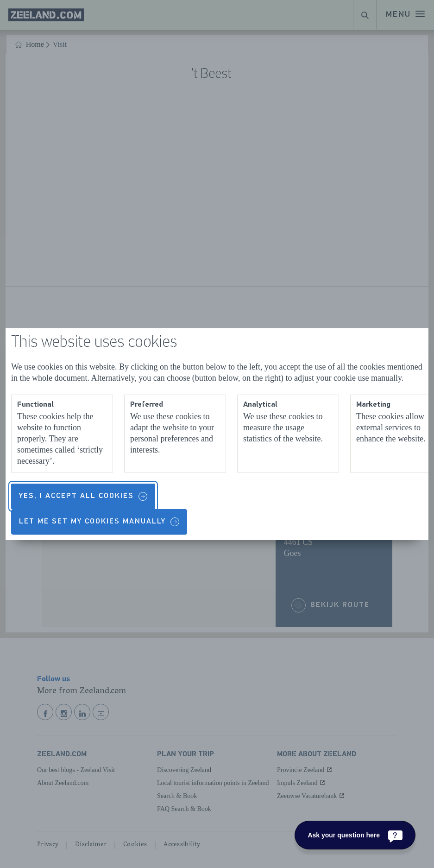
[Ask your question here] (355, 835)
